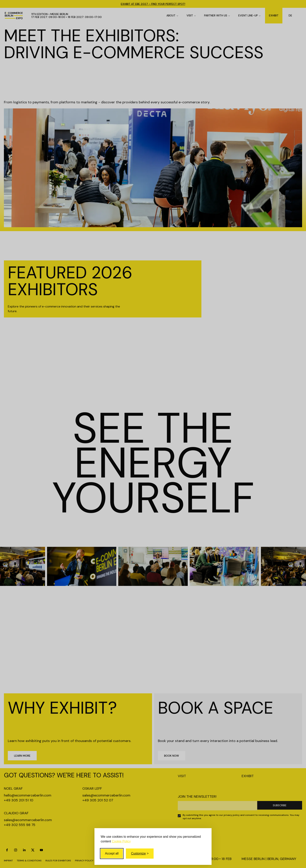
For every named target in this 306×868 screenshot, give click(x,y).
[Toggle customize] (140, 854)
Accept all (112, 853)
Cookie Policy (121, 841)
